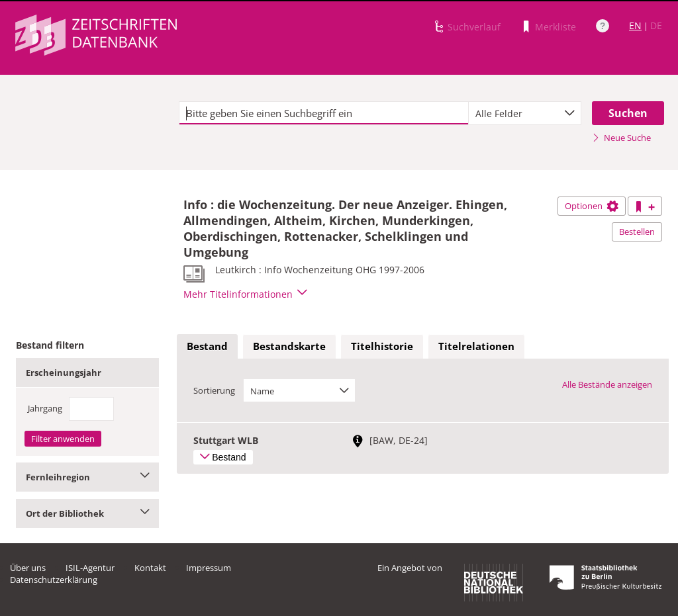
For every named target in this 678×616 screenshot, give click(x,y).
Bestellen (637, 232)
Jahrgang (45, 408)
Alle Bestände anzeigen (607, 384)
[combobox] (525, 113)
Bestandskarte (289, 346)
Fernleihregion (87, 477)
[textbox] (324, 113)
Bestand (207, 346)
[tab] (207, 347)
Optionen (592, 206)
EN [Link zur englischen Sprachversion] (635, 25)
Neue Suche (621, 138)
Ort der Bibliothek (87, 513)
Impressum (209, 568)
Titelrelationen (476, 346)
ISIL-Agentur (90, 568)
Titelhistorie (382, 346)
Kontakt (150, 568)
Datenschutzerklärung (54, 580)
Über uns (28, 568)
